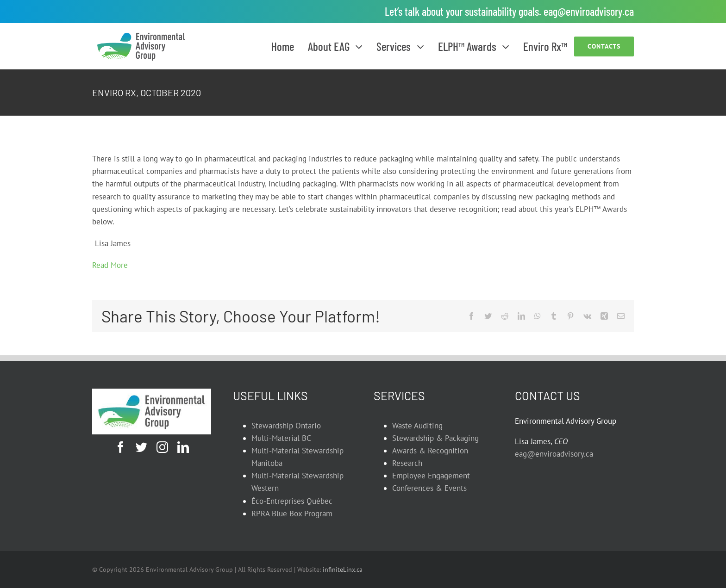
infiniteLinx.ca (343, 569)
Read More (110, 265)
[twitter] (141, 447)
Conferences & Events (429, 488)
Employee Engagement (431, 476)
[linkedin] (183, 447)
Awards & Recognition (430, 451)
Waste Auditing (417, 426)
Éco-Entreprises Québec (292, 501)
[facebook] (121, 447)
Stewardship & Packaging (435, 438)
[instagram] (162, 447)
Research (407, 463)
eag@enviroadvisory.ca (589, 11)
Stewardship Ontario (286, 426)
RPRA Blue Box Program (292, 514)
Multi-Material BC (281, 438)
